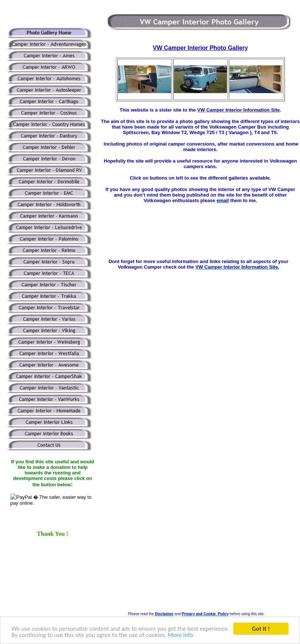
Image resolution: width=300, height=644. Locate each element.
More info (180, 635)
